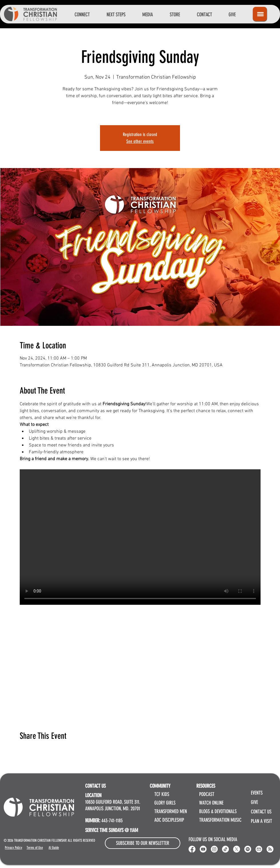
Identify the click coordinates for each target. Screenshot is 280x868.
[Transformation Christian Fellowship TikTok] (225, 849)
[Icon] (260, 14)
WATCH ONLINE (211, 803)
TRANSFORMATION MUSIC (220, 820)
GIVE (254, 802)
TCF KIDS (162, 794)
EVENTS (257, 793)
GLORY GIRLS (165, 803)
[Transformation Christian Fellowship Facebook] (192, 849)
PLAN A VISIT (261, 821)
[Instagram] (214, 849)
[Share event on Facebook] (22, 751)
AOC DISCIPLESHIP (169, 820)
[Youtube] (203, 849)
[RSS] (270, 849)
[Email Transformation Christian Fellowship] (259, 849)
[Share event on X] (36, 751)
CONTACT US (261, 812)
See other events (140, 141)
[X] (237, 849)
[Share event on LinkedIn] (50, 751)
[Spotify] (248, 849)
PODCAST (207, 794)
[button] (82, 15)
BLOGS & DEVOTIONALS (218, 811)
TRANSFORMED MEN (171, 811)
